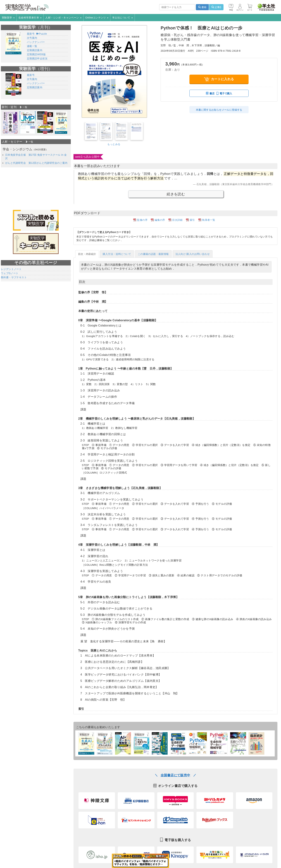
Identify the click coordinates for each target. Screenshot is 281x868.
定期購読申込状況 (37, 58)
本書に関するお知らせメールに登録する (219, 110)
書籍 (202, 7)
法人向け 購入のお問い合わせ (193, 254)
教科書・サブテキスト (14, 277)
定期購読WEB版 (36, 54)
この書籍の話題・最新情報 (153, 254)
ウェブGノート (10, 273)
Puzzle (42, 34)
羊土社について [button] (122, 18)
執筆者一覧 (209, 220)
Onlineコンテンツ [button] (97, 18)
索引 (192, 220)
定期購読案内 (35, 50)
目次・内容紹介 (87, 254)
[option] (10, 123)
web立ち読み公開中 (88, 157)
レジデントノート (11, 269)
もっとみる (114, 144)
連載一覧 (32, 46)
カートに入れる (219, 79)
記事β (216, 7)
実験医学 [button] (8, 18)
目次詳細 (177, 220)
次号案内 (32, 38)
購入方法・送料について (117, 254)
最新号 (31, 34)
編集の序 (160, 220)
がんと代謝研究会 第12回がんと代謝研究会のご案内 (36, 163)
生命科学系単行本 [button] (30, 18)
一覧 (23, 107)
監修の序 (142, 220)
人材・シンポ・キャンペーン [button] (63, 18)
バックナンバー (36, 42)
